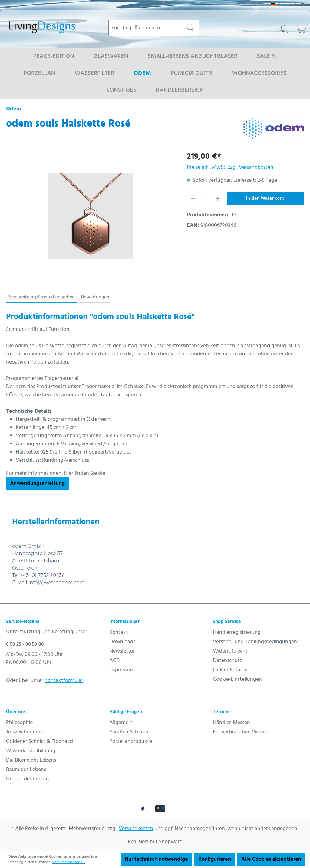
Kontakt (119, 632)
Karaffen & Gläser (129, 732)
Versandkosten (136, 829)
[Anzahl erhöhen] (218, 199)
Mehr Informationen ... (68, 862)
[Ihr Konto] (283, 29)
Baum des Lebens (26, 770)
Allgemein (121, 723)
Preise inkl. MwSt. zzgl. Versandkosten (230, 167)
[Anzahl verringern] (193, 199)
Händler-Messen (231, 723)
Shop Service (227, 622)
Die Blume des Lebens (31, 760)
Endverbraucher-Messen (241, 732)
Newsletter (122, 651)
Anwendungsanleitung (37, 483)
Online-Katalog (230, 670)
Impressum (122, 670)
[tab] (41, 298)
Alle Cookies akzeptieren (271, 859)
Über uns (16, 712)
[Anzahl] (206, 199)
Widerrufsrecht (230, 651)
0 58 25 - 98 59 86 (25, 644)
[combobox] (145, 28)
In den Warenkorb (265, 198)
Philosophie (19, 723)
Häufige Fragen (126, 712)
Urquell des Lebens (28, 779)
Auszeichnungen (25, 732)
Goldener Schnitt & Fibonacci (40, 742)
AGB (114, 661)
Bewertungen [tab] (95, 297)
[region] (90, 216)
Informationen (125, 622)
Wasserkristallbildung (31, 751)
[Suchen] (190, 28)
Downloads (122, 642)
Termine (222, 712)
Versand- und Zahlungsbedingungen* (256, 642)
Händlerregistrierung (237, 632)
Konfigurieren (215, 859)
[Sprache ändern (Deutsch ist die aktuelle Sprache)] (287, 5)
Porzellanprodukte (131, 742)
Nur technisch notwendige (156, 859)
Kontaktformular (64, 681)
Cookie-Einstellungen (237, 679)
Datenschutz (228, 661)
